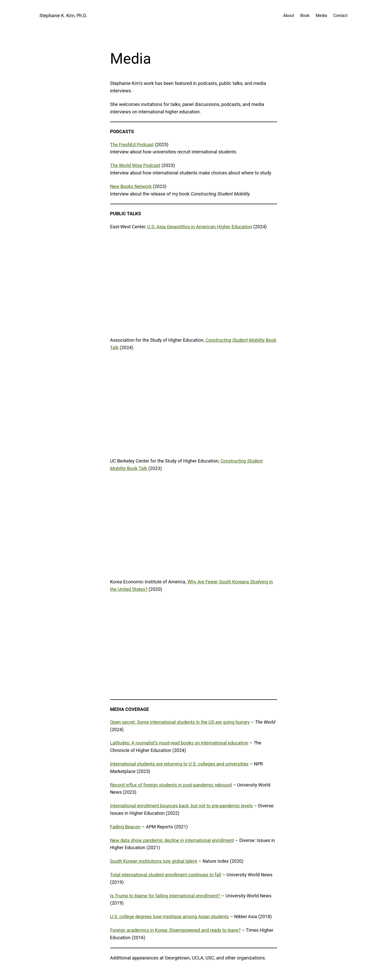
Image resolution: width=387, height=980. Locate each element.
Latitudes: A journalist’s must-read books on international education (179, 743)
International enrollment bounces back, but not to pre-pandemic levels (182, 806)
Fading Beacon (125, 827)
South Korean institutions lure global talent (154, 861)
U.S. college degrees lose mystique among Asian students (170, 917)
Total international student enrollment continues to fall (166, 875)
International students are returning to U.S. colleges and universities (179, 764)
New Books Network (131, 186)
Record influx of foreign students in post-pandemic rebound (171, 785)
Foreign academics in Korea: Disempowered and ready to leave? (175, 930)
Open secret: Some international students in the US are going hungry (180, 722)
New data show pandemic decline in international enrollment (172, 840)
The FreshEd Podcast (132, 145)
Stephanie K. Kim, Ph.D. (63, 16)
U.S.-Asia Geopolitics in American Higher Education (200, 227)
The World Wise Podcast (135, 165)
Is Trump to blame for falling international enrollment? (166, 896)
